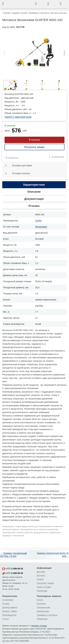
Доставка (41, 572)
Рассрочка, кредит (34, 147)
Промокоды (42, 591)
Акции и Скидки (44, 587)
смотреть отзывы (39, 626)
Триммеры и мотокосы (47, 615)
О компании (8, 600)
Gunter (39, 221)
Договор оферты (10, 607)
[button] (5, 4)
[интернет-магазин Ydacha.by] (22, 5)
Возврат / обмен (10, 611)
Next (64, 54)
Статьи (5, 619)
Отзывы (6, 604)
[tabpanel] (34, 52)
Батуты (40, 600)
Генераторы (42, 619)
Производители (9, 615)
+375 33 (13, 569)
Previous (5, 54)
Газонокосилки (43, 607)
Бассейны (41, 604)
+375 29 (13, 573)
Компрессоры (43, 611)
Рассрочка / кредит (45, 583)
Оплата (40, 579)
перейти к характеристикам (18, 117)
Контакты (41, 576)
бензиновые (41, 227)
